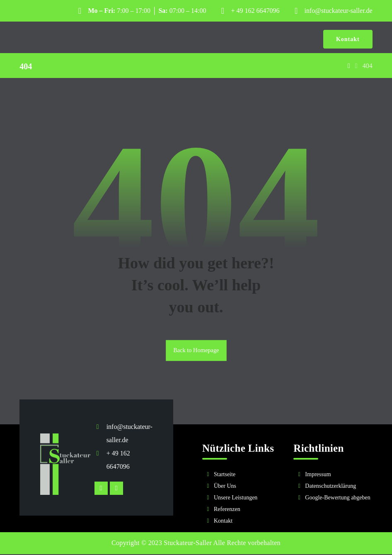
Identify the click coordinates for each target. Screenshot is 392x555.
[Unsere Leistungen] (242, 499)
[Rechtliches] (333, 487)
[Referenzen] (242, 511)
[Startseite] (242, 476)
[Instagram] (101, 489)
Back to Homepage (196, 352)
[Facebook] (116, 489)
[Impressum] (333, 476)
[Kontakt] (242, 522)
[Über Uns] (242, 487)
